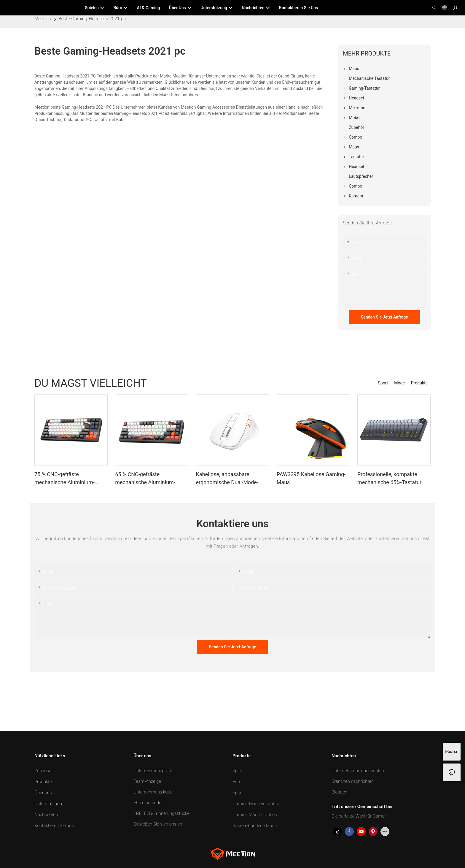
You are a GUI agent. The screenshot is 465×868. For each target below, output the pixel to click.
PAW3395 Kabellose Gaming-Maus (311, 478)
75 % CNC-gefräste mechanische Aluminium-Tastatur (65, 479)
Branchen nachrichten (353, 781)
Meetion (43, 19)
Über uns (43, 793)
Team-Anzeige (147, 781)
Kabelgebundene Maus (255, 826)
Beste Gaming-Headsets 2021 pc (92, 19)
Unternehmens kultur (154, 792)
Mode (399, 383)
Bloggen (339, 792)
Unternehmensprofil (153, 771)
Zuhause (43, 771)
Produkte (419, 383)
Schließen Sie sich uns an (158, 824)
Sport (383, 383)
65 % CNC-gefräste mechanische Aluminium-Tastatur (145, 479)
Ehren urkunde (147, 803)
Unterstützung (48, 804)
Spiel (237, 771)
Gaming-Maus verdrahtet (257, 804)
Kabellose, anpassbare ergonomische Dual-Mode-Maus (227, 479)
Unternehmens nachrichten (358, 771)
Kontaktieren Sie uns (54, 826)
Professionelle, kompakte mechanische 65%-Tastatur (389, 478)
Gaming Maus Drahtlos (255, 815)
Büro (237, 782)
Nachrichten (46, 815)
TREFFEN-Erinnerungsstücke (161, 813)
